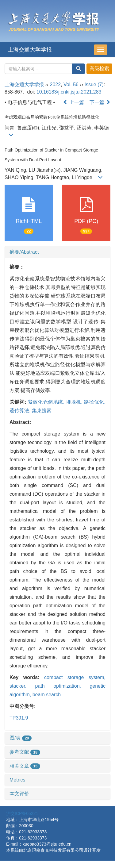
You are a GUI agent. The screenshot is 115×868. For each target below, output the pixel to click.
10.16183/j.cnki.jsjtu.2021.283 (69, 92)
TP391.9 (19, 718)
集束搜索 (42, 411)
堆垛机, (75, 402)
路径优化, (95, 402)
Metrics (17, 780)
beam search (47, 695)
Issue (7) (94, 84)
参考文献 (25, 752)
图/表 (21, 738)
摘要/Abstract (24, 252)
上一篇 (73, 102)
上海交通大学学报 (30, 50)
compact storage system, (75, 677)
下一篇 (100, 102)
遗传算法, (21, 411)
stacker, (22, 686)
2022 (56, 84)
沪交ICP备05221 (22, 813)
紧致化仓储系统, (47, 402)
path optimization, (63, 686)
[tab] (57, 252)
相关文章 (25, 766)
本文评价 (19, 794)
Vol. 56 (71, 84)
